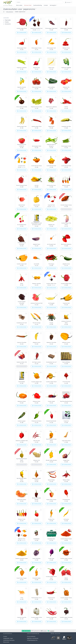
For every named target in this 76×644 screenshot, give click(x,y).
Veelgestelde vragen (8, 638)
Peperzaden (8, 20)
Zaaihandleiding (38, 5)
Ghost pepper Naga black (51, 28)
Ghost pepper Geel (51, 48)
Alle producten (10, 12)
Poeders (7, 22)
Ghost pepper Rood (22, 48)
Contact (46, 5)
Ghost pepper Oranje (36, 48)
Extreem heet (28, 5)
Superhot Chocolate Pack (36, 28)
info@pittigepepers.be (32, 640)
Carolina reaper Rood (22, 28)
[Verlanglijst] (26, 19)
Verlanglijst (53, 5)
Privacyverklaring (31, 636)
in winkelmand (22, 33)
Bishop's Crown (66, 48)
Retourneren (6, 642)
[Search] (39, 2)
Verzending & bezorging (9, 640)
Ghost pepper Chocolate (66, 28)
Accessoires (8, 24)
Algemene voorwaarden (33, 638)
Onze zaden (19, 5)
